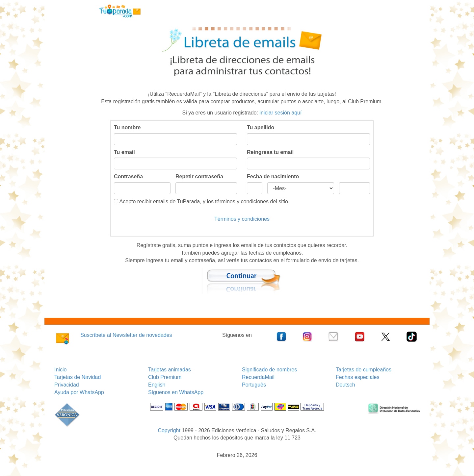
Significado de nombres (269, 370)
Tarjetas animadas (170, 370)
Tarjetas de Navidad (78, 377)
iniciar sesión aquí (280, 113)
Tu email (124, 152)
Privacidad (67, 385)
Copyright (169, 430)
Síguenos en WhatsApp (176, 392)
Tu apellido (261, 127)
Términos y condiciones (242, 219)
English (157, 385)
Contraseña (128, 176)
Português (254, 385)
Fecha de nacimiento (273, 176)
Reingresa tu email (270, 152)
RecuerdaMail (258, 377)
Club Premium (165, 377)
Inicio (60, 370)
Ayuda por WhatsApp (79, 392)
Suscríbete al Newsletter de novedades (126, 335)
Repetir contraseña (199, 176)
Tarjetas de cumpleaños (364, 370)
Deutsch (345, 385)
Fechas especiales (358, 377)
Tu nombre (127, 127)
